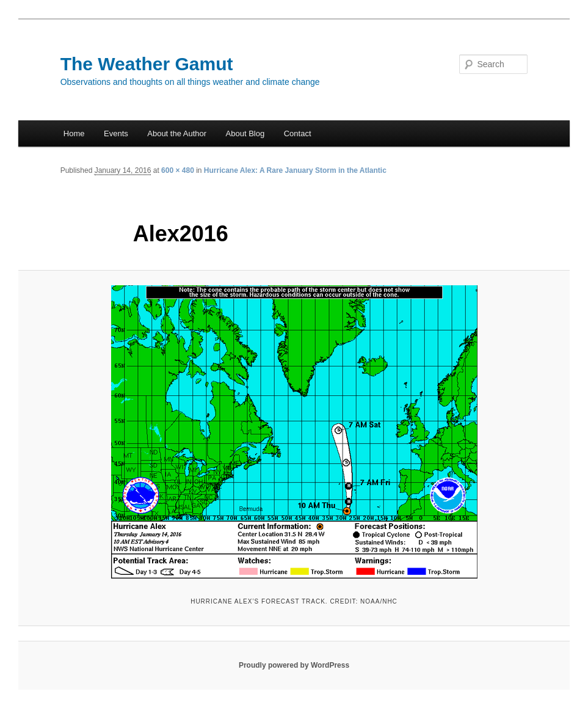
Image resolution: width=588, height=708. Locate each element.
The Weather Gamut (147, 64)
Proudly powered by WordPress (294, 665)
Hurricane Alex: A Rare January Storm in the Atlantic (295, 170)
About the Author (177, 133)
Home (74, 133)
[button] (294, 432)
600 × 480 (178, 170)
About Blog (245, 133)
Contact (298, 133)
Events (116, 133)
